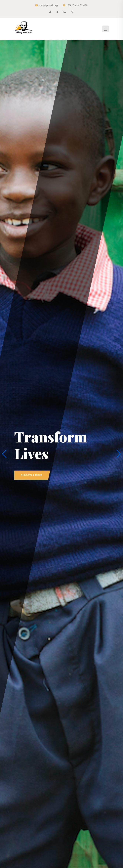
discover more (32, 475)
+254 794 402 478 (75, 5)
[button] (4, 454)
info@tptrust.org (47, 5)
